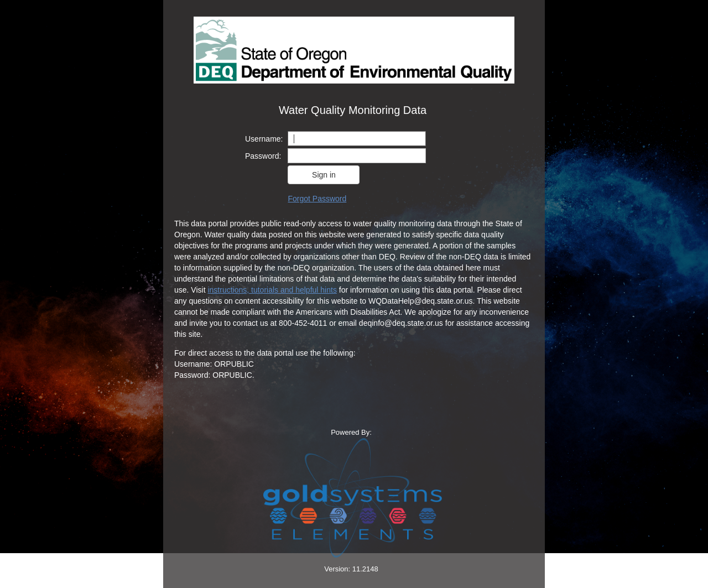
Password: (263, 156)
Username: (264, 139)
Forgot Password (317, 199)
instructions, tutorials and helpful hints (272, 290)
